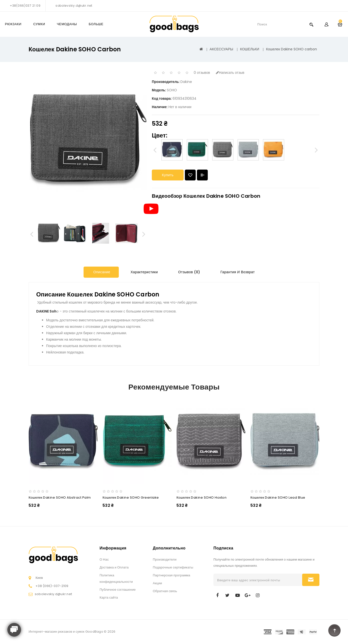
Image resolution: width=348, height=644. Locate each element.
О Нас (104, 559)
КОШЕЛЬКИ (250, 49)
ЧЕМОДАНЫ (67, 24)
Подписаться (311, 580)
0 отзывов (202, 73)
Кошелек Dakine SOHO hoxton (201, 498)
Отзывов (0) (189, 272)
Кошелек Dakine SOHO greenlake (131, 498)
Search (311, 24)
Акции (157, 583)
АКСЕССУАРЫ (222, 49)
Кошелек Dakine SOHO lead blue (278, 498)
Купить (168, 175)
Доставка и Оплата (114, 567)
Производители (165, 559)
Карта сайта (109, 597)
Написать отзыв (230, 73)
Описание (101, 272)
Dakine (186, 82)
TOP (334, 630)
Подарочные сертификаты (173, 567)
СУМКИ (39, 24)
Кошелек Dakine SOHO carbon (291, 49)
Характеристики (144, 272)
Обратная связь (165, 591)
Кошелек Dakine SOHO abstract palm (60, 498)
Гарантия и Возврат (237, 272)
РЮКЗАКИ (13, 24)
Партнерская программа (172, 575)
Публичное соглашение (118, 590)
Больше (96, 24)
